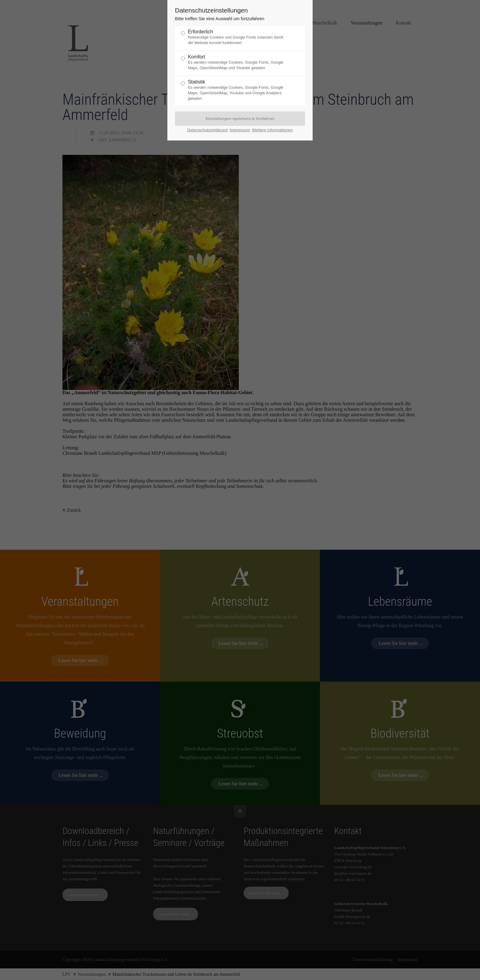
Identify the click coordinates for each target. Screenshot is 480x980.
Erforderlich (238, 37)
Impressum (240, 130)
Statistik (238, 90)
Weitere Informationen (272, 130)
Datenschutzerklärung (208, 130)
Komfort (238, 62)
